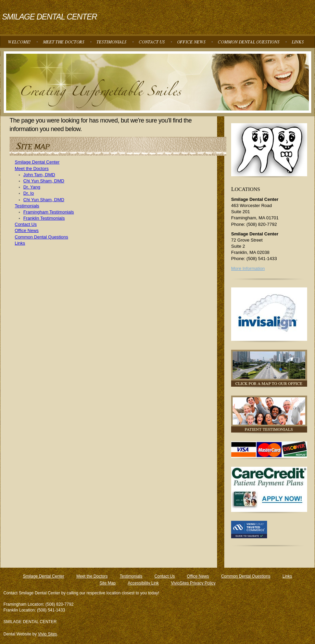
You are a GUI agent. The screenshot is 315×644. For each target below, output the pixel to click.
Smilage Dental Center (37, 162)
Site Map (107, 583)
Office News (27, 230)
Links (20, 243)
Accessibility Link (143, 583)
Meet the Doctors (32, 169)
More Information (248, 268)
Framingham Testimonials (49, 212)
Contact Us (26, 224)
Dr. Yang (32, 187)
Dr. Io (29, 193)
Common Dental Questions (41, 237)
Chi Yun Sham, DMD (44, 181)
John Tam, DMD (39, 175)
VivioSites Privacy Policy (193, 583)
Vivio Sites (48, 634)
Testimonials (27, 206)
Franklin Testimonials (44, 218)
